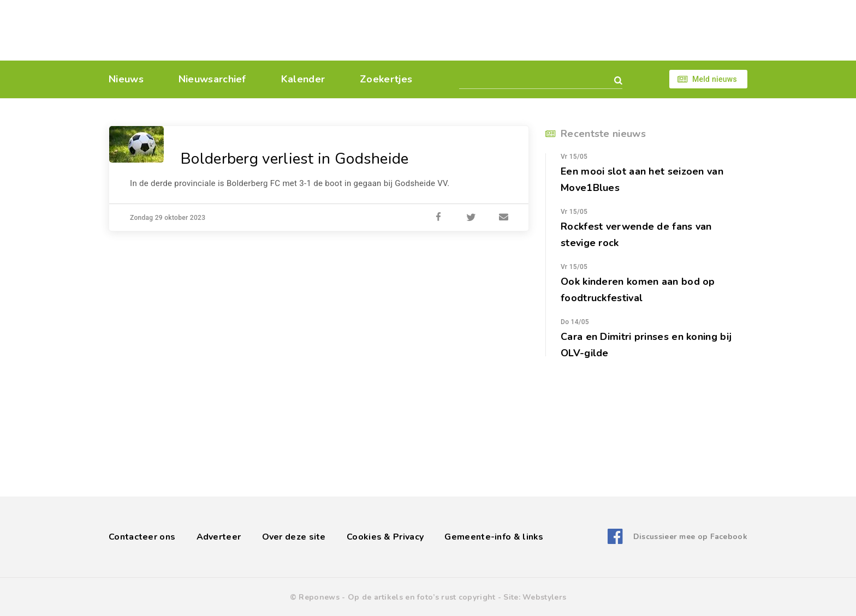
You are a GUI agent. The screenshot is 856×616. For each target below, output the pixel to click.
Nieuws (126, 79)
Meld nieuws (715, 79)
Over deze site (294, 537)
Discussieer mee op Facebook (690, 537)
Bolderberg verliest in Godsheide (295, 159)
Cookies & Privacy (385, 537)
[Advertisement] (503, 30)
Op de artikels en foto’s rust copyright (422, 597)
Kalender (303, 79)
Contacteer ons (142, 537)
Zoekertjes (386, 79)
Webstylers (544, 597)
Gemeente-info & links (494, 537)
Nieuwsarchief (212, 79)
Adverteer (219, 537)
